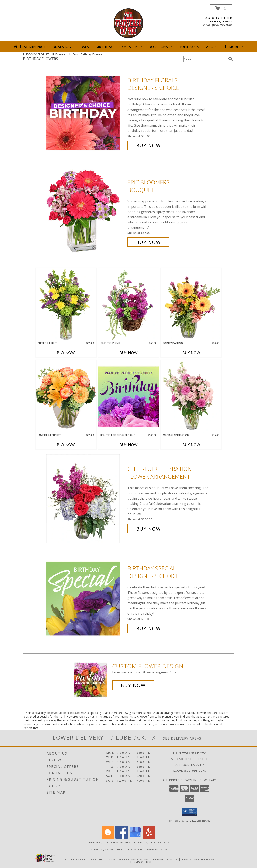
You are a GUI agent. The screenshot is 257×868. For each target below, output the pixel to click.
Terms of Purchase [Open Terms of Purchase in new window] (198, 859)
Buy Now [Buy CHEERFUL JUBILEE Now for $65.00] (66, 353)
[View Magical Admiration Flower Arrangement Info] (191, 397)
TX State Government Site (147, 849)
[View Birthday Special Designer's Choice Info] (86, 598)
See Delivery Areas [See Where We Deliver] (182, 738)
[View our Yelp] (149, 837)
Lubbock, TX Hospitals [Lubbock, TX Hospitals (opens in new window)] (152, 842)
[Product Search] (205, 59)
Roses (84, 47)
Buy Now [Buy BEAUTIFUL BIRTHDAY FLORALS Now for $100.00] (128, 445)
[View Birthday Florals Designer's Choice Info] (86, 113)
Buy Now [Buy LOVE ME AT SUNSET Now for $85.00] (66, 445)
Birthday (104, 47)
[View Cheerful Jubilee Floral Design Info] (66, 305)
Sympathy (131, 47)
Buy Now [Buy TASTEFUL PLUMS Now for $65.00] (128, 353)
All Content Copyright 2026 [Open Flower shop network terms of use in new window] (89, 859)
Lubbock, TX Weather (106, 849)
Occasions (161, 47)
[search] (230, 59)
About (215, 47)
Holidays (190, 47)
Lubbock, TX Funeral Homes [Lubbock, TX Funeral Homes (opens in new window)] (109, 842)
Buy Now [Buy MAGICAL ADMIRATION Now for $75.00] (191, 445)
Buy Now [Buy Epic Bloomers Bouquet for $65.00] (148, 242)
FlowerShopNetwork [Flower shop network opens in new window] (131, 859)
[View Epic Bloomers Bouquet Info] (86, 212)
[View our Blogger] (108, 837)
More (236, 47)
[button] (221, 8)
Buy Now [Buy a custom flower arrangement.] (133, 685)
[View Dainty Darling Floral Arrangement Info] (191, 305)
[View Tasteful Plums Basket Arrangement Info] (128, 305)
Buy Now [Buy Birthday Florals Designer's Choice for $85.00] (148, 145)
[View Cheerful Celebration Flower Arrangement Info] (86, 499)
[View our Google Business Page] (135, 837)
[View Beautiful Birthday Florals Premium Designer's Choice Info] (128, 397)
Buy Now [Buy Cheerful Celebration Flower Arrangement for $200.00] (148, 529)
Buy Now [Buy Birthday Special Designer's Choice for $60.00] (148, 628)
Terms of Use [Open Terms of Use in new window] (141, 862)
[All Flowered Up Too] (128, 23)
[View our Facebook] (122, 837)
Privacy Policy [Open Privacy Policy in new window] (166, 859)
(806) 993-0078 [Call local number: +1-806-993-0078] (222, 25)
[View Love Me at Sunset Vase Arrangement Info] (66, 397)
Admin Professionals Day (48, 47)
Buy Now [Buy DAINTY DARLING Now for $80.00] (191, 353)
